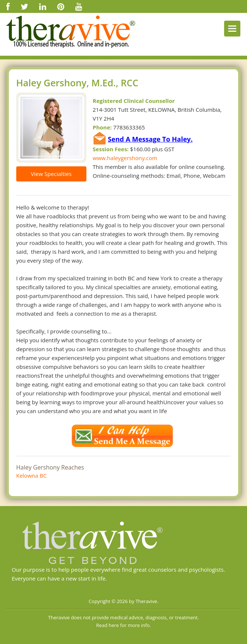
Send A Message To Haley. (150, 139)
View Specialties (51, 174)
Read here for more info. (123, 625)
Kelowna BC (32, 475)
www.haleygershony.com (125, 158)
